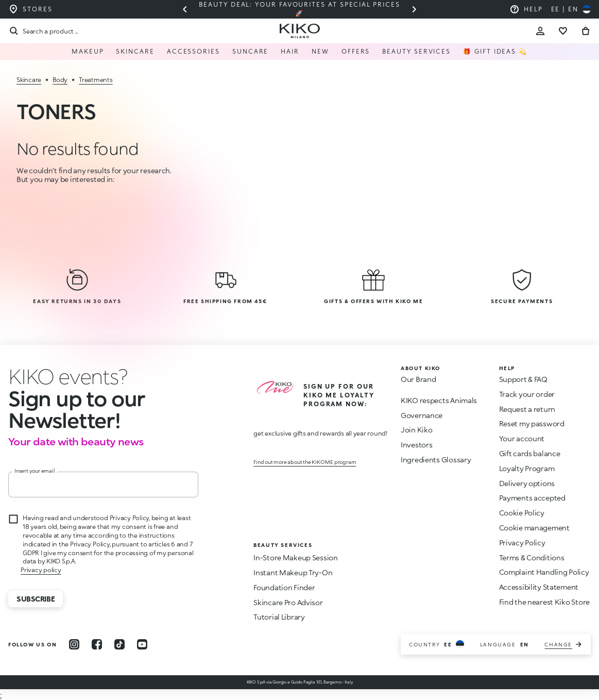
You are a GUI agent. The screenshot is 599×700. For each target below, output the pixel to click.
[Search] (43, 31)
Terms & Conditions (532, 557)
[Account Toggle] (540, 31)
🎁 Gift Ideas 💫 (495, 51)
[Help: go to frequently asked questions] (526, 9)
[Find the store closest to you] (30, 9)
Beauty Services (416, 51)
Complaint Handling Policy (544, 572)
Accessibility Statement (539, 587)
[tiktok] (119, 644)
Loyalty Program (527, 468)
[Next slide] (414, 9)
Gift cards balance (530, 453)
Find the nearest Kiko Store (544, 602)
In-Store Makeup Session (296, 557)
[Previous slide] (185, 9)
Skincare (135, 51)
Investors (416, 445)
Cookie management (534, 528)
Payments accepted (532, 498)
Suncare (250, 51)
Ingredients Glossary (436, 460)
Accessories (193, 51)
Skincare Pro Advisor (288, 602)
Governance (422, 415)
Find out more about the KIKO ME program (305, 462)
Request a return (527, 409)
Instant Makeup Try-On (293, 572)
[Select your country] (571, 9)
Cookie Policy (522, 513)
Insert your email (35, 471)
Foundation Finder (284, 587)
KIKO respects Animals (439, 400)
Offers (356, 51)
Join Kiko (416, 430)
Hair (290, 51)
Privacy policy (41, 570)
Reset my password (532, 423)
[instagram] (74, 644)
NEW (320, 51)
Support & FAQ (523, 379)
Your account (522, 438)
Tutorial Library (279, 617)
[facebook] (97, 644)
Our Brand (418, 379)
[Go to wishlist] (563, 31)
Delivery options (527, 483)
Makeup (88, 51)
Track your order (527, 394)
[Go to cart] (586, 31)
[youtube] (142, 644)
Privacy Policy (522, 543)
